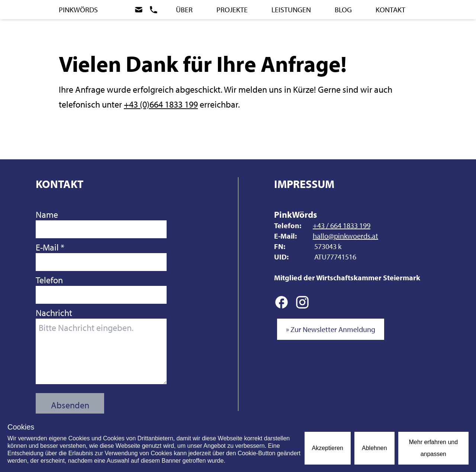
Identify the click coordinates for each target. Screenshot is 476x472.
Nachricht (101, 346)
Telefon (101, 289)
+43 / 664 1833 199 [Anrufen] (342, 225)
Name (101, 224)
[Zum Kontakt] (149, 10)
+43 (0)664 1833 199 (161, 104)
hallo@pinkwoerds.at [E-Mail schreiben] (345, 236)
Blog (343, 9)
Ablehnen (374, 448)
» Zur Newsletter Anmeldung (331, 329)
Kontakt (390, 9)
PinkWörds (78, 9)
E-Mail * (101, 256)
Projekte (232, 9)
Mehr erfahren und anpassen (434, 448)
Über (184, 9)
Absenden (70, 405)
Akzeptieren (328, 448)
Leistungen (291, 9)
